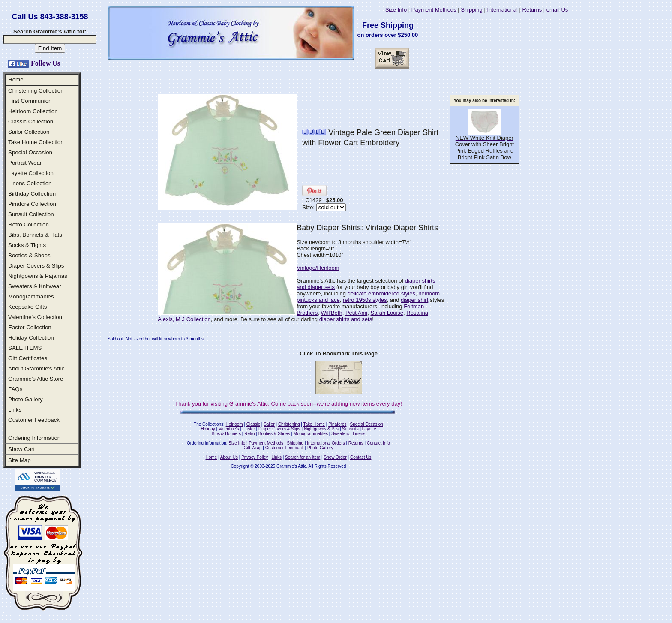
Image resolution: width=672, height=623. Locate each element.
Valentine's (229, 429)
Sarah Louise (387, 313)
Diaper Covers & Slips (36, 266)
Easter (249, 429)
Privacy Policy (255, 457)
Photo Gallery (25, 399)
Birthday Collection (32, 194)
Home (16, 80)
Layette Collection (31, 173)
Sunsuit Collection (31, 214)
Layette (369, 429)
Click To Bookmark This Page (339, 354)
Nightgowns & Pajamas (38, 276)
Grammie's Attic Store (36, 379)
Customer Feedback (34, 420)
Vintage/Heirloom (318, 268)
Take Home (314, 424)
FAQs (15, 389)
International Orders (326, 443)
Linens (359, 434)
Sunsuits (350, 429)
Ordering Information (34, 438)
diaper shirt (414, 300)
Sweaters (340, 434)
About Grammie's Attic (36, 369)
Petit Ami (356, 313)
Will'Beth (332, 313)
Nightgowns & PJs (321, 429)
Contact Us (361, 457)
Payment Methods (434, 10)
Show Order (335, 457)
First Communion (30, 101)
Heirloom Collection (33, 111)
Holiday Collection (31, 338)
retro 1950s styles (365, 300)
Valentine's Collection (35, 317)
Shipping (472, 10)
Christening (289, 424)
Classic (253, 424)
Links (15, 410)
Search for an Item (303, 457)
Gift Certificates (28, 358)
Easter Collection (30, 327)
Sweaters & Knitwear (35, 286)
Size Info (395, 10)
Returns (532, 10)
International (502, 10)
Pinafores (337, 424)
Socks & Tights (27, 245)
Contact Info (378, 443)
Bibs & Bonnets (226, 434)
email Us (557, 10)
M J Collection (193, 319)
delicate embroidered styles (381, 293)
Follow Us (45, 63)
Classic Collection (31, 122)
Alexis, (166, 319)
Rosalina (417, 313)
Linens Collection (30, 183)
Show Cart (21, 449)
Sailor (269, 424)
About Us (229, 457)
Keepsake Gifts (27, 307)
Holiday (208, 429)
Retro (249, 434)
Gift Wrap (253, 448)
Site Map (19, 460)
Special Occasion (30, 152)
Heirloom (234, 424)
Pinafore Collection (32, 204)
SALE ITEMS (25, 348)
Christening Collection (36, 91)
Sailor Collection (29, 132)
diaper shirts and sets (346, 319)
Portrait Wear (25, 163)
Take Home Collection (36, 142)
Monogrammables (31, 296)
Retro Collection (28, 224)
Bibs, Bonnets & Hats (35, 235)
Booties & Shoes (29, 255)
